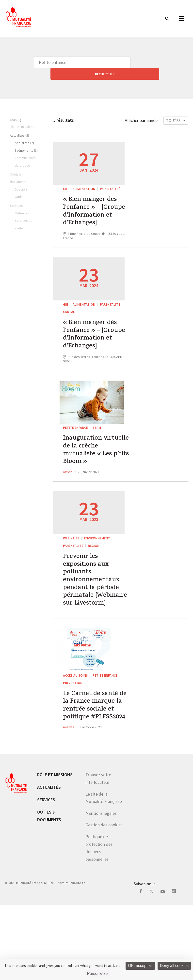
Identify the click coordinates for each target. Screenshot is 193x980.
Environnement (97, 571)
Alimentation (84, 177)
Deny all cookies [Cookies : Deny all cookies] (174, 966)
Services (46, 875)
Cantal (69, 318)
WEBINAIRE (71, 571)
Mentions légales (101, 888)
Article (68, 505)
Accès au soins (75, 732)
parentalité (110, 177)
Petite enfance (75, 452)
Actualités (49, 862)
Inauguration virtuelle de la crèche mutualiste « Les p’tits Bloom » (96, 479)
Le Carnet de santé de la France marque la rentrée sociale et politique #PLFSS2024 (97, 772)
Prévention (73, 740)
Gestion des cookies (104, 900)
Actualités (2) (24, 131)
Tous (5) (16, 108)
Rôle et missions (55, 850)
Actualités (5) (19, 124)
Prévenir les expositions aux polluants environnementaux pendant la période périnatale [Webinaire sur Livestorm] (96, 625)
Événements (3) (26, 139)
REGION (94, 579)
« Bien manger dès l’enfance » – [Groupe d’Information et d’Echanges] (94, 209)
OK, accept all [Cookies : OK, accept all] (140, 966)
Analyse (69, 802)
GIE (65, 177)
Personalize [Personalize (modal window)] (97, 973)
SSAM (97, 452)
